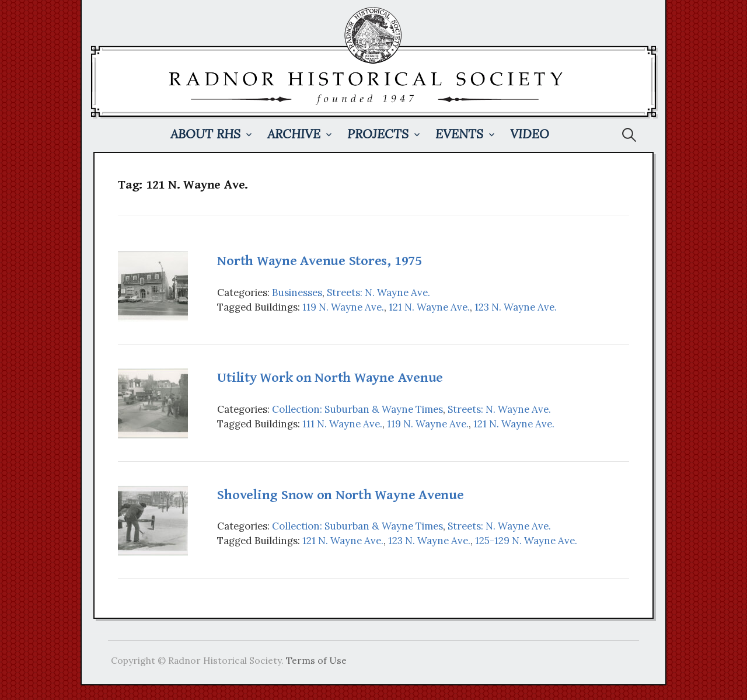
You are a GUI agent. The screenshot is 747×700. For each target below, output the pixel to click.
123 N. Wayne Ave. (516, 307)
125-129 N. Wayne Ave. (526, 541)
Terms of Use (316, 660)
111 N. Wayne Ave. (342, 424)
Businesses (297, 292)
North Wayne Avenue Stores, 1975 (320, 261)
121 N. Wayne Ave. (429, 307)
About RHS (205, 134)
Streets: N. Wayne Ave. (378, 292)
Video (530, 134)
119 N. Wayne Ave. (343, 307)
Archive (294, 134)
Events (459, 134)
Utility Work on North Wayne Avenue (330, 378)
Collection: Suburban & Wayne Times (357, 409)
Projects (378, 134)
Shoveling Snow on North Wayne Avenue (340, 495)
